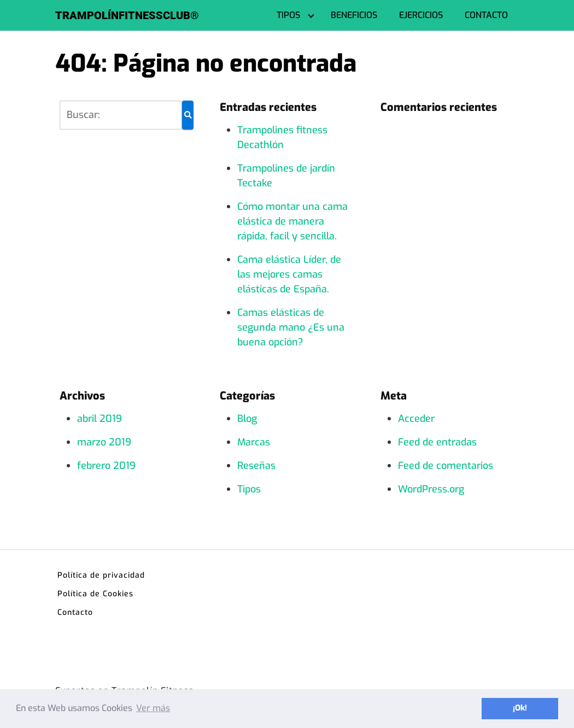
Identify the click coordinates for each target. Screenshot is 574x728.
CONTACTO (486, 15)
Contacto (75, 612)
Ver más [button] (153, 708)
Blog (247, 419)
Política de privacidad (101, 575)
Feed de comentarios (446, 466)
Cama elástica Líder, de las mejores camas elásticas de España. (289, 274)
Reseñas (256, 466)
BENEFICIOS (354, 15)
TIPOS (288, 15)
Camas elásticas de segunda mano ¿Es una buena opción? (291, 327)
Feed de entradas (437, 442)
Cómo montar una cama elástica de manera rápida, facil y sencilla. (292, 221)
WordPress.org (431, 489)
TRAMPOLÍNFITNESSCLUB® (127, 15)
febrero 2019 (106, 466)
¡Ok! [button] (520, 708)
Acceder (416, 419)
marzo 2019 (104, 442)
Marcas (254, 442)
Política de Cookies (95, 594)
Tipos (249, 489)
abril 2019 (99, 419)
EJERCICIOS (421, 15)
